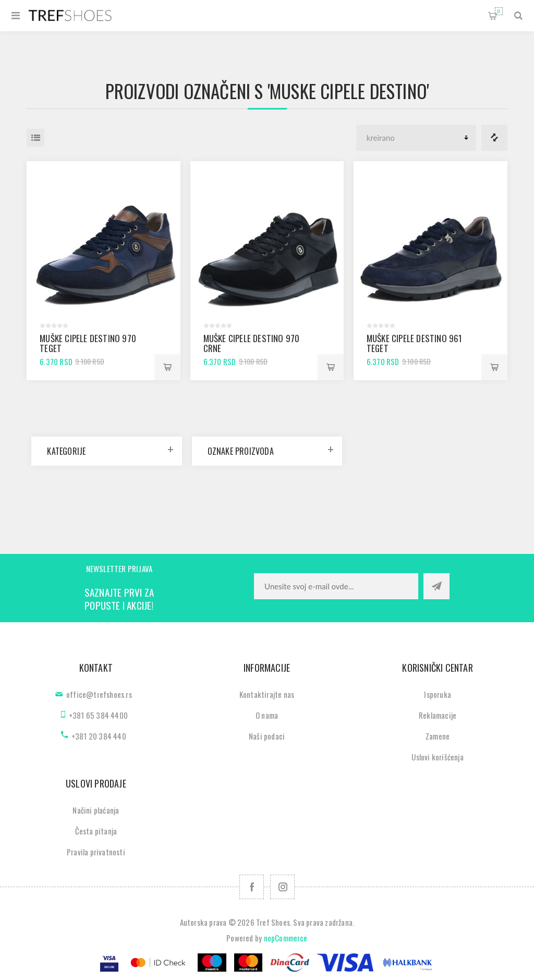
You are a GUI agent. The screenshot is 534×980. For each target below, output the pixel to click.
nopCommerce (286, 938)
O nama (267, 715)
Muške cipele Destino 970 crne (252, 343)
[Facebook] (252, 887)
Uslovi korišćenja (437, 757)
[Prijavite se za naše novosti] (336, 586)
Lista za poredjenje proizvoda (494, 138)
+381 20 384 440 (99, 736)
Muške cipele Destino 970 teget (88, 343)
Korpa (499, 11)
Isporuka (438, 694)
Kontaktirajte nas (267, 694)
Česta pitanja (96, 831)
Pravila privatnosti (96, 852)
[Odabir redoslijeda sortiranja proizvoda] (416, 138)
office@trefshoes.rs (99, 694)
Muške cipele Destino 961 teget (415, 343)
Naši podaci (267, 736)
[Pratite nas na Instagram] (282, 887)
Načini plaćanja (96, 810)
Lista (35, 138)
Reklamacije (438, 715)
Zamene (438, 736)
